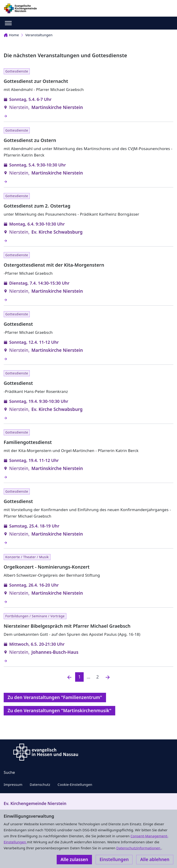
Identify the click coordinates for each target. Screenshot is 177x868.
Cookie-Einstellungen (75, 784)
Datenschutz (40, 784)
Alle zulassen (74, 859)
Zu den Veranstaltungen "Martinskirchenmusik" (59, 711)
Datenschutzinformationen (139, 848)
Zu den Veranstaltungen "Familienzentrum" (55, 697)
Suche (9, 772)
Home (11, 35)
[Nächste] (108, 677)
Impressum (13, 784)
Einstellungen (114, 859)
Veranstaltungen (39, 35)
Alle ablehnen (155, 859)
